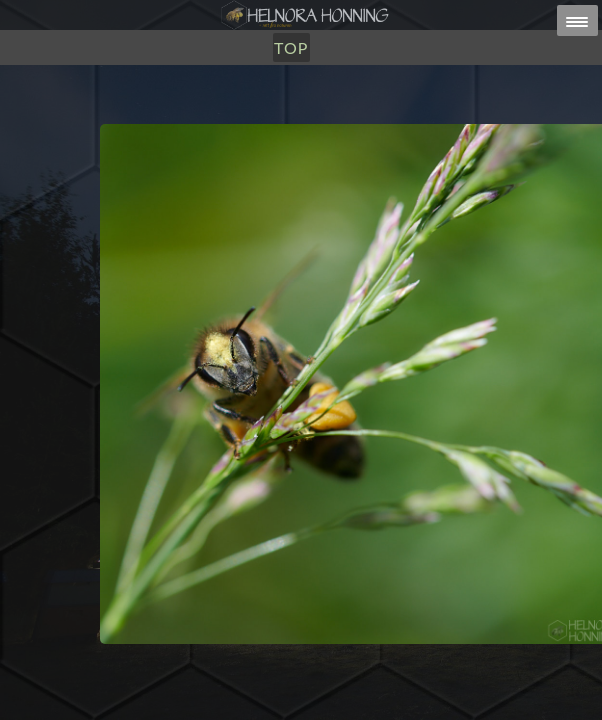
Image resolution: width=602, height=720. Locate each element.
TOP (291, 47)
